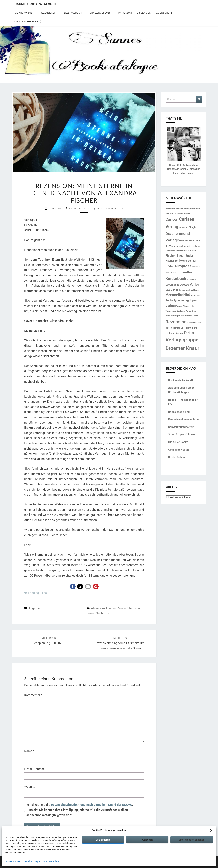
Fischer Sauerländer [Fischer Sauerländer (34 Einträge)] (180, 255)
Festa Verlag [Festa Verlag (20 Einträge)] (190, 251)
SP (107, 613)
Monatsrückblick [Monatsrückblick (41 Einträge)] (178, 295)
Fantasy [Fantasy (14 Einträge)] (179, 251)
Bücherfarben (177, 457)
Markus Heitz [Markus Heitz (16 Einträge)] (192, 290)
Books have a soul (179, 412)
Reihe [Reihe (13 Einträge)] (195, 316)
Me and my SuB (23, 13)
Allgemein (35, 608)
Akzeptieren (103, 840)
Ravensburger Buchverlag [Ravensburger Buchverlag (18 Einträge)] (179, 316)
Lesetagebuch (73, 13)
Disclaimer (144, 13)
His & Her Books (178, 442)
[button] (211, 830)
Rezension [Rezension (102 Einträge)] (176, 322)
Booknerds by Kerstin (181, 380)
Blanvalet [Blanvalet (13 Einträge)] (170, 209)
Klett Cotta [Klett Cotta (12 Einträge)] (191, 279)
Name (29, 751)
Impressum (125, 13)
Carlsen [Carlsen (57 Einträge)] (172, 219)
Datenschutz (28, 861)
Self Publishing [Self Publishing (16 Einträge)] (173, 328)
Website (30, 787)
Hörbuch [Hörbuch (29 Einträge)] (171, 266)
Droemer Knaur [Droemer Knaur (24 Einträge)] (187, 241)
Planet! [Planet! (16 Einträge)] (179, 306)
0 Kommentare (114, 208)
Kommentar (33, 695)
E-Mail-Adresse (35, 769)
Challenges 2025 (100, 13)
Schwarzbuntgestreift (181, 427)
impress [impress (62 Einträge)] (184, 266)
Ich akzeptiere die (80, 810)
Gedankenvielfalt (179, 450)
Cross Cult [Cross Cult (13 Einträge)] (184, 227)
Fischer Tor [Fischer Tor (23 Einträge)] (172, 261)
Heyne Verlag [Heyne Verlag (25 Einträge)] (188, 261)
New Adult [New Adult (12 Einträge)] (195, 295)
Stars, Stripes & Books (182, 435)
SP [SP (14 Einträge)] (182, 328)
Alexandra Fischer (103, 608)
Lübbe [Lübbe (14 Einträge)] (182, 290)
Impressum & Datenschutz (47, 861)
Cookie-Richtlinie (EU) (28, 22)
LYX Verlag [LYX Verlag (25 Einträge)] (172, 290)
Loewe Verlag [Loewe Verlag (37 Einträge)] (189, 285)
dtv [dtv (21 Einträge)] (198, 241)
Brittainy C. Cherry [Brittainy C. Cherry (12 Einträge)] (182, 213)
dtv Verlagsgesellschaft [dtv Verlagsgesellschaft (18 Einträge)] (178, 246)
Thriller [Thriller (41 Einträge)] (189, 333)
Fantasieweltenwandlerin (184, 420)
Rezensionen (48, 13)
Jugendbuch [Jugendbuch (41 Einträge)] (186, 272)
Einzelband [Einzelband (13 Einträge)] (170, 251)
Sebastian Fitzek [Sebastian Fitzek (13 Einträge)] (195, 323)
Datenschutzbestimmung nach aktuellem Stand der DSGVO (91, 805)
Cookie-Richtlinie (13, 861)
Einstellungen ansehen (192, 840)
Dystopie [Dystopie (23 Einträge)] (196, 246)
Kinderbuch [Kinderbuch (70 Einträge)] (176, 279)
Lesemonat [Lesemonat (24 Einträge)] (172, 285)
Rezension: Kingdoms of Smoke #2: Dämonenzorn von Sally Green (120, 643)
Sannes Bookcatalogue (36, 4)
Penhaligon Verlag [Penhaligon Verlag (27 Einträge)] (177, 300)
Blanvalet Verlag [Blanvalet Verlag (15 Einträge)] (182, 209)
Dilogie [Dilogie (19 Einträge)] (192, 227)
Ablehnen (147, 840)
